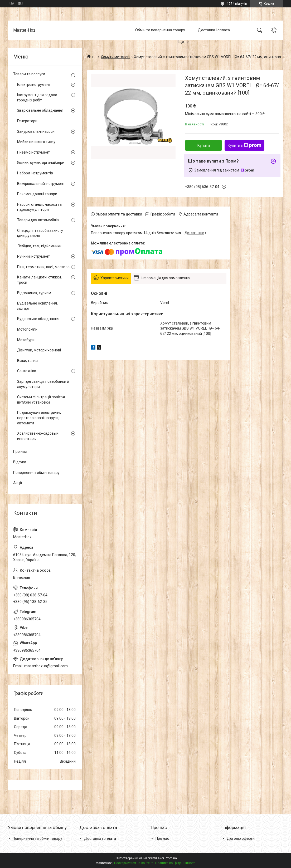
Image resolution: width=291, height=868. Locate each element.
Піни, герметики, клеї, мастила (43, 267)
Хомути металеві (115, 57)
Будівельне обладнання (38, 319)
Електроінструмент (34, 85)
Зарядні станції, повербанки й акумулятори (43, 384)
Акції (18, 483)
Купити (204, 145)
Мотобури (26, 340)
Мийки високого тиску (36, 142)
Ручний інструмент (33, 256)
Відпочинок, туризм (34, 293)
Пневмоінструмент (33, 152)
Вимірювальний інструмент (41, 184)
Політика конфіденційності (175, 863)
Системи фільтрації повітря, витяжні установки (41, 400)
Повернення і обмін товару (36, 473)
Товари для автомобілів (38, 220)
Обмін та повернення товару (160, 30)
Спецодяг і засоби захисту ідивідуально (40, 233)
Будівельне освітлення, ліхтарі (37, 306)
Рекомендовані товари (37, 194)
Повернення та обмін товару (37, 838)
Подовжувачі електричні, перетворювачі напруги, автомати (39, 418)
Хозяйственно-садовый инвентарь (38, 436)
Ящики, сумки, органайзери (41, 163)
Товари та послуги (29, 74)
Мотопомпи (27, 329)
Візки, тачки (27, 361)
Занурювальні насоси (36, 131)
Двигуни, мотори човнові (39, 350)
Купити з (244, 145)
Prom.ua (171, 858)
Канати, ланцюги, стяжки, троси (39, 280)
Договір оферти (241, 838)
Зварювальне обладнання (40, 110)
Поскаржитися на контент (134, 863)
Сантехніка (27, 371)
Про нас (20, 452)
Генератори (27, 121)
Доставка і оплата (214, 30)
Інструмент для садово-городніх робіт (38, 97)
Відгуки (20, 462)
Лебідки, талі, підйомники (39, 246)
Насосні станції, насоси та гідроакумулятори (39, 207)
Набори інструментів (35, 173)
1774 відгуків (237, 4)
